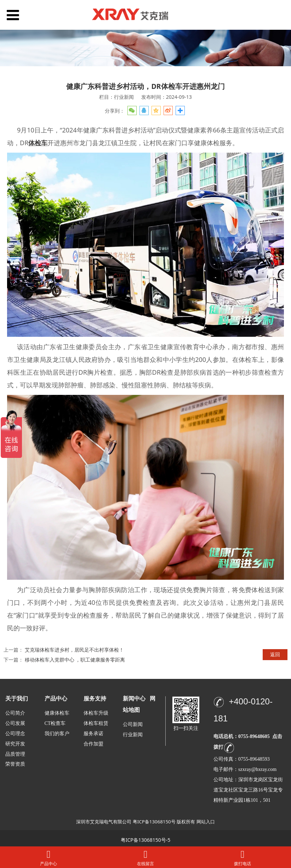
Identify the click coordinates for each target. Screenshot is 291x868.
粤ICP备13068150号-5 (146, 840)
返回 (275, 654)
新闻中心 (134, 699)
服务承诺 (93, 734)
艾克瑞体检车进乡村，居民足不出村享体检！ (74, 650)
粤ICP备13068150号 (154, 822)
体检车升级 (96, 713)
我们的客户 (57, 734)
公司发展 (15, 723)
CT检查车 (55, 723)
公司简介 (15, 713)
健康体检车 (57, 713)
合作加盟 (93, 744)
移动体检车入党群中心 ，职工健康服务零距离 (75, 660)
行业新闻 (133, 735)
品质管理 (15, 754)
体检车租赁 (96, 723)
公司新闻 (133, 724)
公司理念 (15, 734)
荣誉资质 (15, 764)
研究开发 (15, 744)
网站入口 (206, 822)
